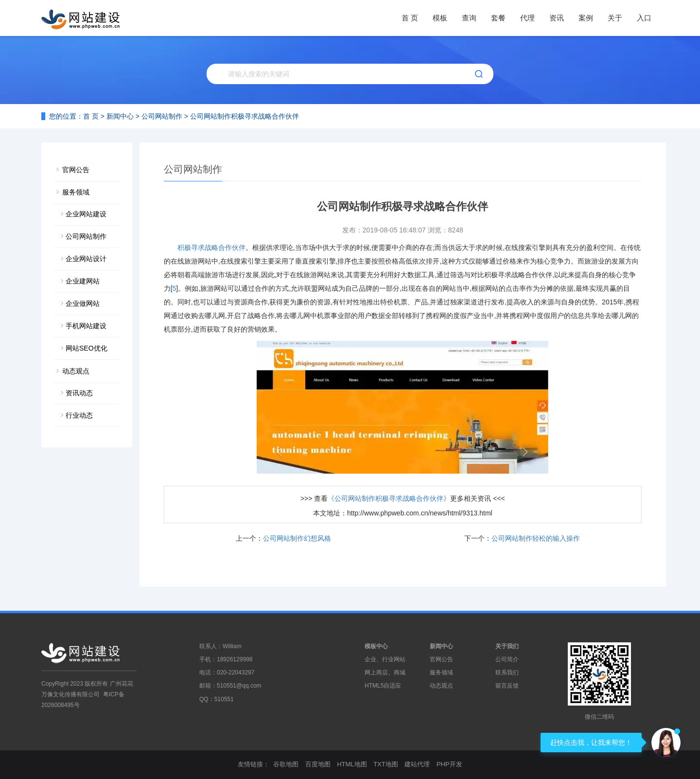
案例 (586, 18)
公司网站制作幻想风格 (297, 538)
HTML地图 (352, 764)
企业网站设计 (86, 259)
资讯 (557, 18)
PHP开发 (449, 764)
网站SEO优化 (87, 348)
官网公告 (76, 170)
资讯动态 (79, 393)
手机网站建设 (86, 326)
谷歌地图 (286, 764)
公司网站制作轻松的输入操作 (536, 538)
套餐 (498, 18)
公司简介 (507, 659)
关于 (615, 18)
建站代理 (417, 764)
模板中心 (376, 646)
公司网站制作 (162, 116)
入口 (644, 18)
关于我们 (507, 646)
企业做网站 (83, 303)
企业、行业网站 (385, 659)
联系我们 (507, 673)
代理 (527, 18)
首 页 (410, 18)
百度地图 (318, 764)
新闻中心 (120, 116)
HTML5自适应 (383, 686)
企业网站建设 (86, 214)
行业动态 (79, 415)
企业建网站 (83, 281)
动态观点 (76, 371)
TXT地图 (386, 764)
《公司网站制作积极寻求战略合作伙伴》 (389, 498)
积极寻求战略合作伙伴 (211, 248)
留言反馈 (507, 686)
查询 (469, 18)
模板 (440, 18)
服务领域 (76, 192)
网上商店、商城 (385, 673)
